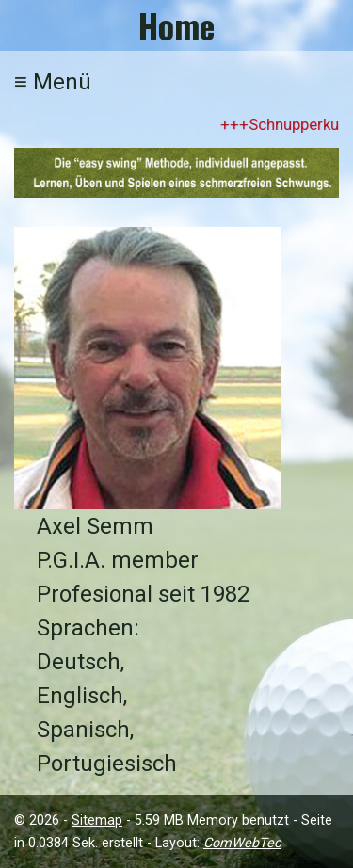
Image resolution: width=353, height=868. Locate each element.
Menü (53, 82)
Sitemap (97, 820)
